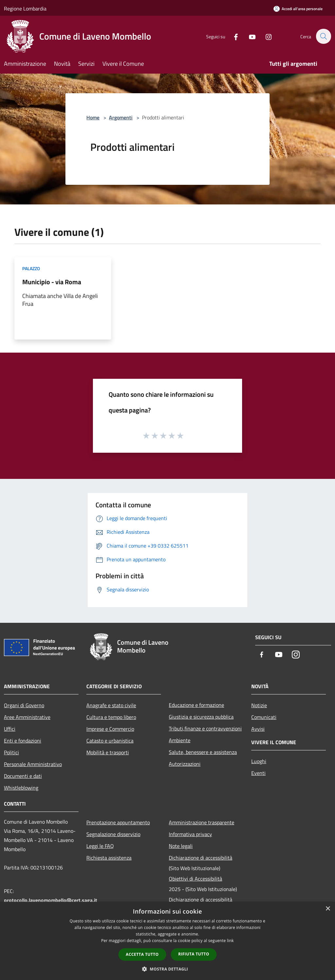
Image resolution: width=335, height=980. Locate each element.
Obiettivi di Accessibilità (195, 879)
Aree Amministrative (27, 717)
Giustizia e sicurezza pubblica (201, 717)
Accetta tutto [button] (142, 954)
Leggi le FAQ (100, 846)
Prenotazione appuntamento (118, 822)
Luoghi (259, 761)
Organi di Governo (24, 705)
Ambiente (180, 740)
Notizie (259, 705)
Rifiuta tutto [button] (194, 954)
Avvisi (258, 729)
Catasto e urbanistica (110, 741)
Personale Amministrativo (33, 764)
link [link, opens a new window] (230, 941)
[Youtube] (249, 36)
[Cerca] (323, 36)
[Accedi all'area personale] (298, 9)
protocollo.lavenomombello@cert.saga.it (51, 900)
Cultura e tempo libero (111, 717)
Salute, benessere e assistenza (203, 752)
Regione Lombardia (25, 9)
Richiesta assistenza (109, 858)
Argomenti (121, 117)
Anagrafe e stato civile (111, 705)
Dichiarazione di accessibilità (201, 858)
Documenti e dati (23, 776)
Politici (11, 752)
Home (93, 117)
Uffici (10, 729)
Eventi (258, 773)
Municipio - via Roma (52, 282)
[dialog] (167, 941)
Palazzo (31, 268)
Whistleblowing (21, 788)
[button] (167, 969)
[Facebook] (232, 36)
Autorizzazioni (185, 764)
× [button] (328, 909)
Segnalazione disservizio (113, 834)
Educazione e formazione (196, 705)
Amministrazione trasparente (202, 822)
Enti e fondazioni (23, 741)
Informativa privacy (190, 834)
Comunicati (264, 717)
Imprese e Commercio (110, 729)
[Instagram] (265, 36)
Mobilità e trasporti (108, 752)
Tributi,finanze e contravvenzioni (205, 728)
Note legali (181, 846)
